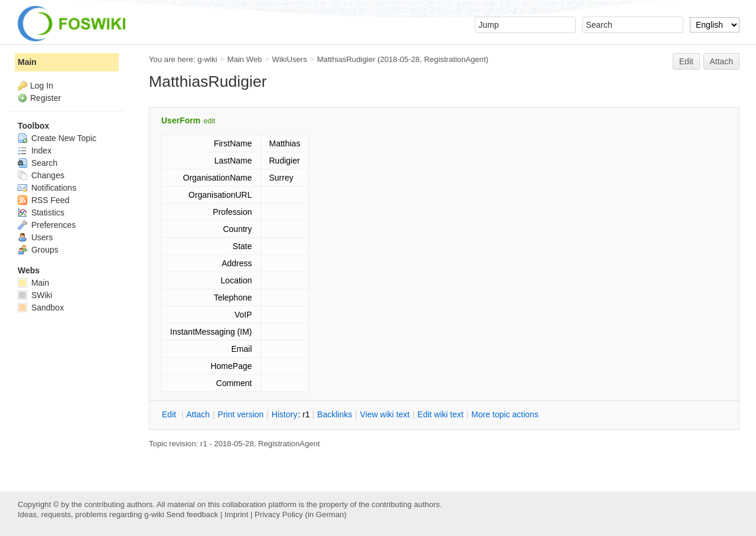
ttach (198, 414)
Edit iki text (441, 414)
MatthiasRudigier (346, 59)
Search (38, 163)
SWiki (35, 295)
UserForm (181, 120)
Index (35, 151)
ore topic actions (505, 414)
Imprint (236, 514)
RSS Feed (43, 200)
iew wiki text (385, 414)
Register (45, 98)
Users (35, 237)
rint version (241, 414)
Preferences (47, 225)
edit (209, 121)
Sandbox (41, 308)
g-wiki (207, 59)
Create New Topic (57, 138)
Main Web (245, 59)
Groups (38, 250)
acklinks (335, 414)
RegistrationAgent (455, 59)
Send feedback (193, 514)
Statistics (41, 213)
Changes (41, 175)
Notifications (47, 188)
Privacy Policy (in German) (301, 514)
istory (285, 414)
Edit (686, 61)
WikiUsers (290, 59)
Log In (42, 86)
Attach (722, 61)
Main (27, 62)
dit (170, 414)
